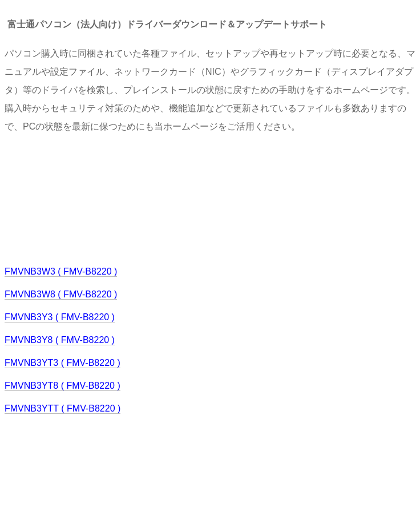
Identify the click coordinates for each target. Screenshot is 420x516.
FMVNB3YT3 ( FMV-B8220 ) (62, 363)
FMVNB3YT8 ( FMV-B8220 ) (62, 386)
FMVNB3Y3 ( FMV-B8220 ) (60, 317)
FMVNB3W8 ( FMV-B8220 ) (61, 294)
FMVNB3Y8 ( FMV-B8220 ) (60, 340)
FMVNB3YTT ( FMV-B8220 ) (62, 408)
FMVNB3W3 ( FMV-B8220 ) (61, 271)
